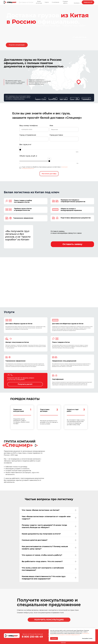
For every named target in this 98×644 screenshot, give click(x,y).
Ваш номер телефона (29, 126)
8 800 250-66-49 (32, 637)
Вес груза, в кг (25, 144)
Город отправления (28, 135)
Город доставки (56, 135)
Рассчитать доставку (49, 174)
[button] (88, 2)
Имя (51, 126)
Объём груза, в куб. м (28, 156)
